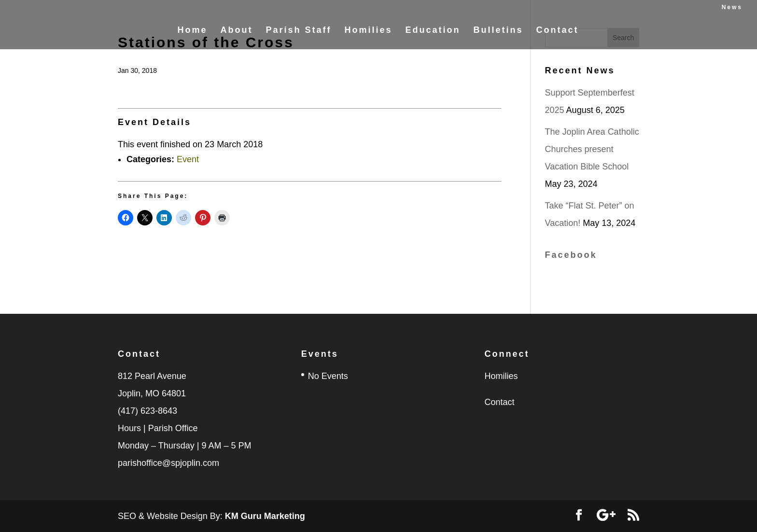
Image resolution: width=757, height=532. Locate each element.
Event (188, 159)
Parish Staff (298, 35)
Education (433, 35)
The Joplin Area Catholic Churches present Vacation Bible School (592, 149)
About (236, 35)
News (732, 7)
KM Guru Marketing (265, 516)
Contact (558, 35)
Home (192, 35)
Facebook (571, 255)
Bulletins (498, 35)
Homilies (368, 35)
